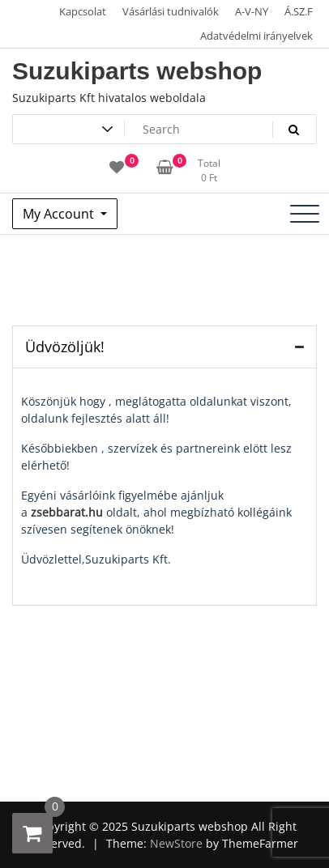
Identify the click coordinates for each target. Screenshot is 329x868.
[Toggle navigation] (305, 214)
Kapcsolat (83, 11)
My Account (60, 214)
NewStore (176, 843)
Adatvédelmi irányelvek (256, 36)
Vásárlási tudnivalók (171, 11)
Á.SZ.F (299, 11)
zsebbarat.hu (67, 512)
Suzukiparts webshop (137, 71)
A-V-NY (252, 11)
